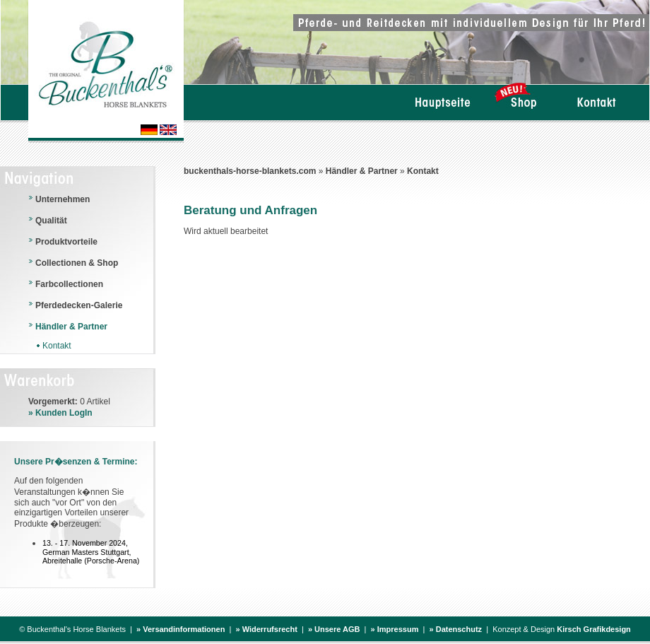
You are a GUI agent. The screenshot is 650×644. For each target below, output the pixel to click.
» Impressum (395, 629)
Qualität (51, 221)
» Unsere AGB (334, 629)
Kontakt (423, 171)
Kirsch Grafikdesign (594, 629)
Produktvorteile (66, 242)
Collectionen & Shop (77, 263)
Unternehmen (63, 199)
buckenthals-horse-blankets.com (250, 171)
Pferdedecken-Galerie (79, 305)
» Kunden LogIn (60, 413)
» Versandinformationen (181, 629)
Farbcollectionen (69, 284)
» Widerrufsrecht (266, 629)
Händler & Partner (362, 171)
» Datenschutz (456, 629)
